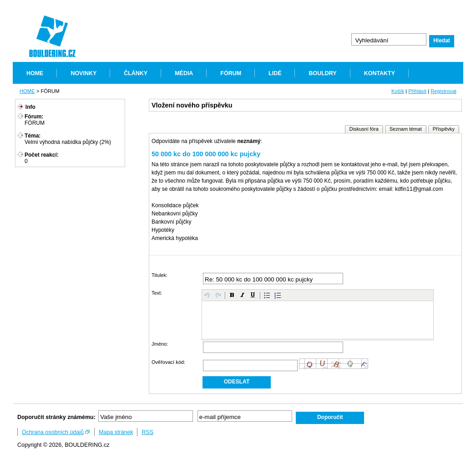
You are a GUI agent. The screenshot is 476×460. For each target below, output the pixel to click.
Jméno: (160, 344)
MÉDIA (184, 73)
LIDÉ (275, 73)
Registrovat (443, 91)
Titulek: (160, 275)
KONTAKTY (380, 73)
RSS (147, 432)
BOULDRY (322, 73)
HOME (35, 73)
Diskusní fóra (364, 129)
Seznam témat (406, 129)
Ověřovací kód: (168, 362)
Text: (157, 293)
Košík (398, 91)
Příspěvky (444, 129)
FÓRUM (231, 73)
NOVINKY (84, 73)
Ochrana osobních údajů (53, 432)
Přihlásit (417, 91)
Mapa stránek (116, 432)
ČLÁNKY (136, 73)
